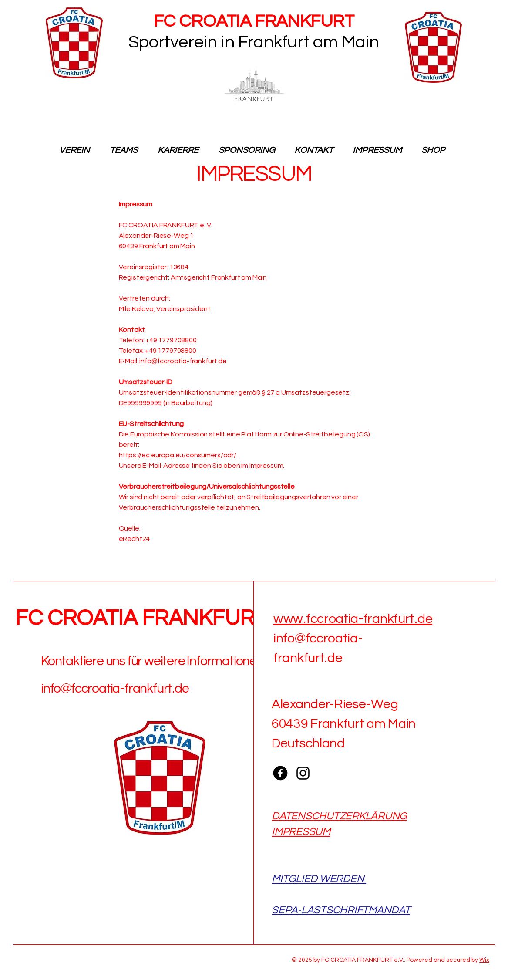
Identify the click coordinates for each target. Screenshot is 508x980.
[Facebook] (280, 773)
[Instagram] (303, 773)
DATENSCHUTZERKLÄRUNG (339, 816)
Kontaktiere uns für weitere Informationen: (153, 661)
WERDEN (343, 879)
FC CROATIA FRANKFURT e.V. (159, 618)
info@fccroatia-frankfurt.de (115, 688)
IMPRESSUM (301, 832)
